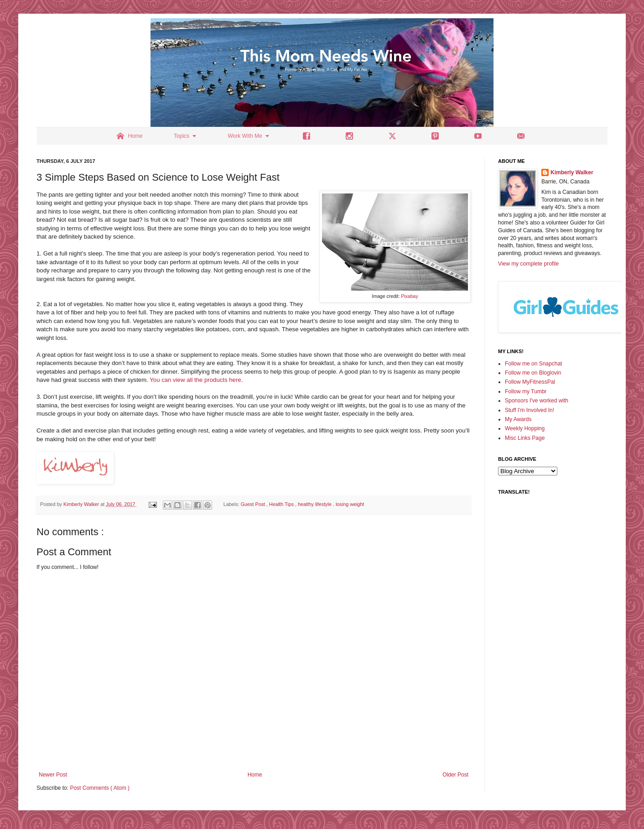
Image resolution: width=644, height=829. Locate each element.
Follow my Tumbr (526, 391)
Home (255, 775)
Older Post (455, 775)
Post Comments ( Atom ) (100, 788)
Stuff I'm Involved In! (530, 410)
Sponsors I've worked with (537, 401)
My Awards (518, 419)
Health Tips (282, 504)
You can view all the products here (195, 380)
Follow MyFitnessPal (530, 382)
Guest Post (254, 504)
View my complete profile (528, 264)
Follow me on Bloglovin (533, 373)
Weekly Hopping (525, 428)
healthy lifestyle (315, 504)
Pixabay (410, 296)
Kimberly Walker (572, 172)
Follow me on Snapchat (533, 364)
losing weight (350, 504)
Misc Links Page (525, 438)
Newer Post (53, 775)
